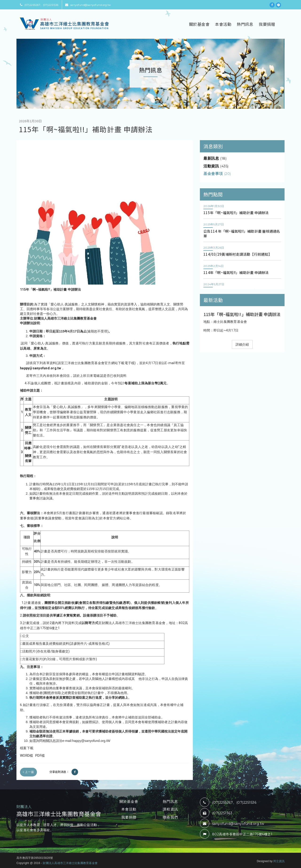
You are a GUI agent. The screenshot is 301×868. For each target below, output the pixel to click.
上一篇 (28, 772)
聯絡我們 (170, 817)
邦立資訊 (279, 861)
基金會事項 (217, 174)
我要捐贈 (267, 24)
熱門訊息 (245, 24)
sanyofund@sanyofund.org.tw (88, 5)
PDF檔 (40, 756)
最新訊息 (215, 158)
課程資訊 (170, 809)
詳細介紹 (242, 344)
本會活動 (223, 24)
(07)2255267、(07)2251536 (39, 5)
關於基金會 (199, 24)
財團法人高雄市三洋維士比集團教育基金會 (70, 863)
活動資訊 (216, 166)
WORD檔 (26, 756)
